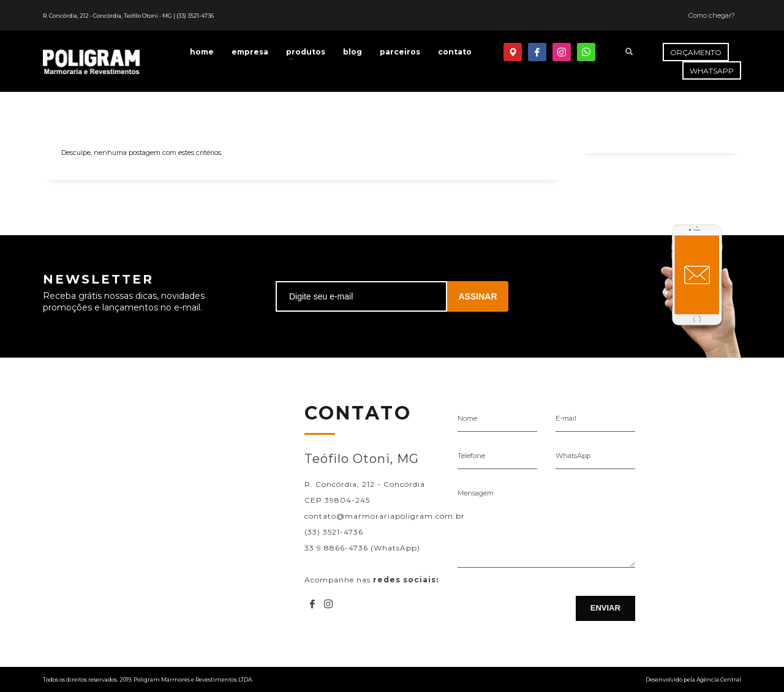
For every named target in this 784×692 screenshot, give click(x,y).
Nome (467, 418)
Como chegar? (712, 15)
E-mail (566, 418)
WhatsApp (573, 456)
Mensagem (476, 493)
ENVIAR (605, 608)
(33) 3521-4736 (195, 16)
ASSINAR (477, 296)
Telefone (471, 456)
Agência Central (719, 679)
